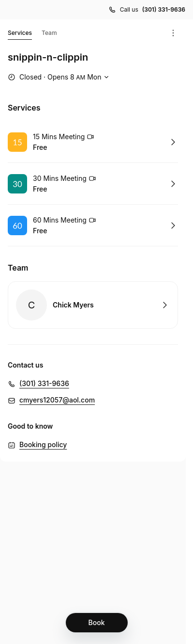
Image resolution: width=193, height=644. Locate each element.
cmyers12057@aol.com (57, 400)
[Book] (97, 623)
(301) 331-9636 (44, 383)
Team (49, 33)
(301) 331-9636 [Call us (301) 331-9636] (164, 9)
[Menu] (173, 33)
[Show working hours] (59, 77)
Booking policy (43, 444)
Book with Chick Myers (93, 305)
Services (20, 34)
